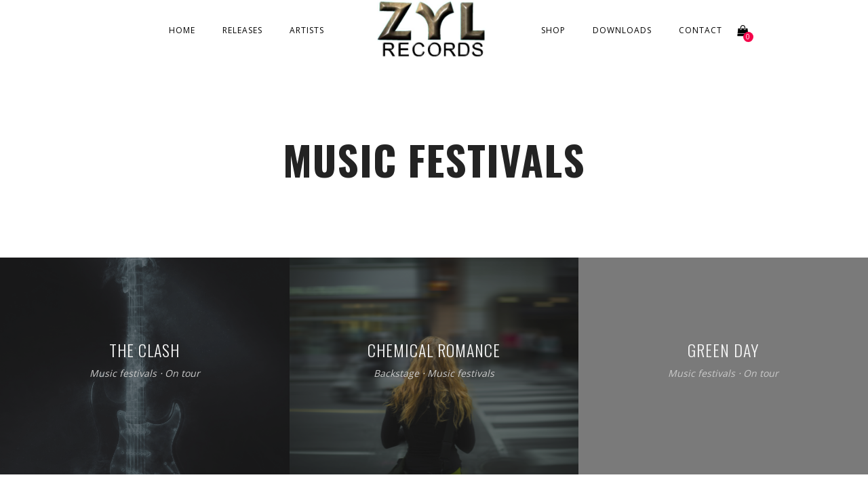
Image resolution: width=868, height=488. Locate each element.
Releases (242, 30)
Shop (553, 30)
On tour (182, 374)
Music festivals (123, 374)
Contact (701, 30)
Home (182, 30)
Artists (307, 30)
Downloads (622, 30)
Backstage (396, 374)
